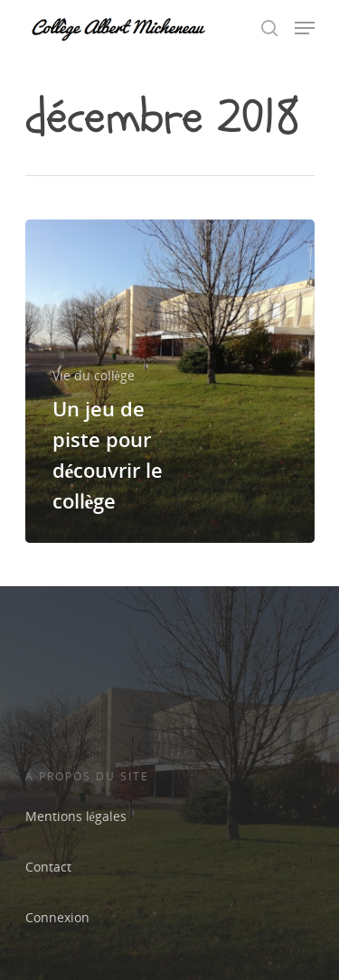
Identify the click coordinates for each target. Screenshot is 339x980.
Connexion (57, 917)
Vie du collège (94, 375)
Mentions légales (76, 816)
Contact (48, 867)
